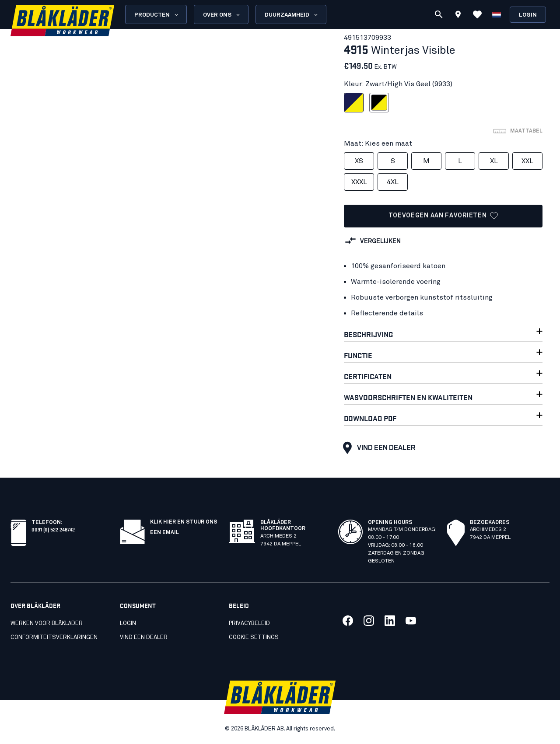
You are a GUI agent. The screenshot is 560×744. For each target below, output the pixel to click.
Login (528, 15)
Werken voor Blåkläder (47, 623)
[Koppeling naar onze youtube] (411, 621)
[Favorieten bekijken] (477, 14)
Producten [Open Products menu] (157, 15)
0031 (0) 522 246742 (53, 529)
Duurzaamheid (292, 15)
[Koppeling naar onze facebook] (348, 621)
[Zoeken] (439, 14)
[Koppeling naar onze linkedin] (390, 621)
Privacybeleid (249, 623)
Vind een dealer (377, 448)
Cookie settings (254, 637)
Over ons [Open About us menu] (222, 15)
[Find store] (458, 16)
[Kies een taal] (497, 14)
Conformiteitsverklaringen (54, 637)
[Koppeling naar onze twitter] (369, 621)
